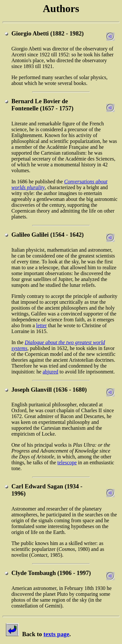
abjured (50, 372)
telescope (67, 462)
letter (41, 325)
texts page (56, 634)
